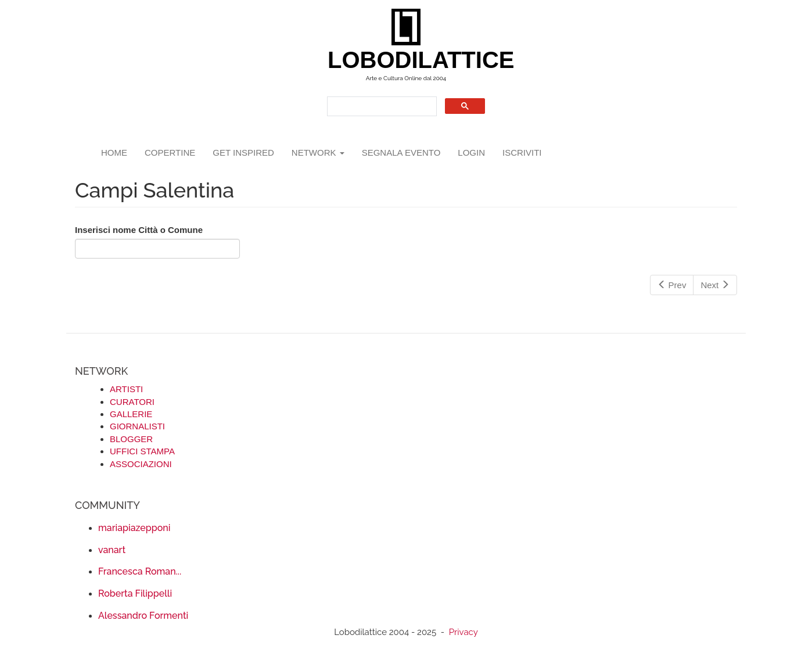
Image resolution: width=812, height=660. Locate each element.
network (318, 153)
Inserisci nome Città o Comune (139, 230)
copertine (170, 153)
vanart (112, 550)
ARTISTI (126, 389)
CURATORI (132, 402)
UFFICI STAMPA (142, 451)
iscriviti (522, 153)
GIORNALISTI (137, 426)
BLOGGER (131, 439)
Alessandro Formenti (143, 616)
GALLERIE (131, 414)
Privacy (464, 632)
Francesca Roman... (140, 571)
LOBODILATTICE (410, 60)
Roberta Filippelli (135, 593)
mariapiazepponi (134, 528)
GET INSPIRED (243, 153)
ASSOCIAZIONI (141, 464)
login (471, 153)
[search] (381, 107)
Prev (672, 285)
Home (114, 153)
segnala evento (401, 153)
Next (715, 285)
